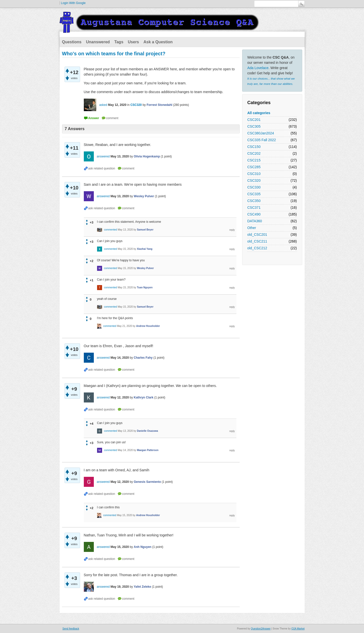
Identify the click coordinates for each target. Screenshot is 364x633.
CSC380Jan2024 (261, 133)
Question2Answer (261, 629)
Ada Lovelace (258, 68)
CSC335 (254, 194)
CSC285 (254, 167)
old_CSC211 (257, 241)
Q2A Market (298, 629)
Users (133, 42)
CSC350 (254, 201)
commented (110, 230)
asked (103, 105)
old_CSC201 (257, 235)
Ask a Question (158, 42)
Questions (72, 42)
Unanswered (98, 42)
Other (252, 228)
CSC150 (254, 147)
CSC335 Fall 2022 (262, 140)
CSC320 (254, 180)
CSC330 (254, 187)
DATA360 (255, 221)
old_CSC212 (257, 248)
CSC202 (254, 153)
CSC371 (254, 207)
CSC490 (254, 214)
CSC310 (254, 174)
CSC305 (254, 126)
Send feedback (71, 629)
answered (103, 156)
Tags (119, 42)
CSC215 (254, 160)
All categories (259, 113)
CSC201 (254, 120)
